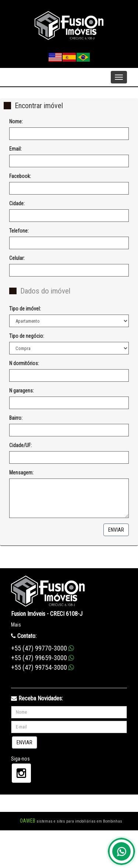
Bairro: (16, 418)
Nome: (16, 121)
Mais (16, 625)
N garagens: (22, 391)
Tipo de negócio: (27, 336)
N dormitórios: (24, 363)
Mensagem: (21, 473)
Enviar (116, 530)
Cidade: (17, 203)
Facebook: (20, 176)
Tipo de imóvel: (25, 309)
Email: (15, 149)
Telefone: (19, 231)
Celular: (17, 258)
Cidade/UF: (20, 445)
